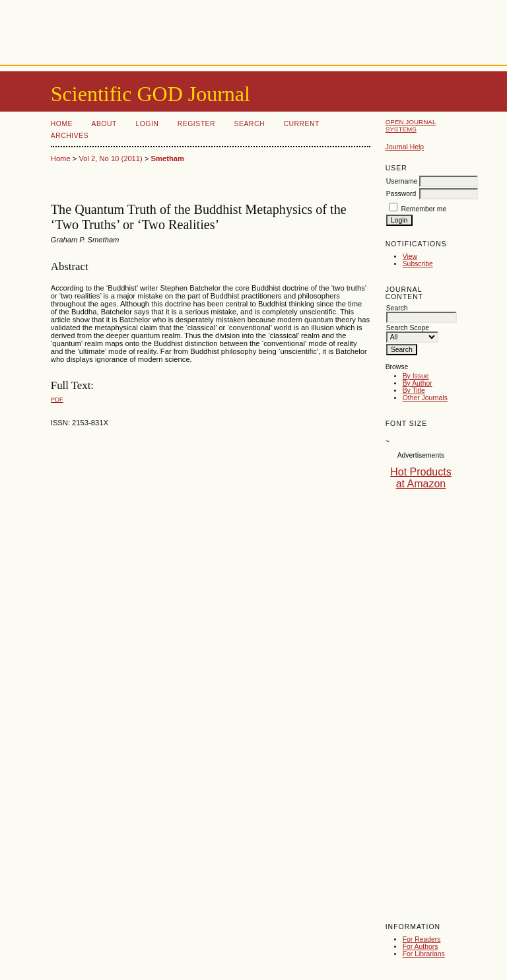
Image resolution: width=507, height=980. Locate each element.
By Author (418, 383)
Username (402, 181)
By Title (414, 391)
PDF (57, 399)
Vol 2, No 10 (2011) (110, 158)
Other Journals (425, 398)
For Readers (422, 939)
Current (301, 124)
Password (401, 194)
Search (250, 124)
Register (196, 124)
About (104, 124)
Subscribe (418, 264)
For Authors (421, 947)
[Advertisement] (253, 30)
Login (147, 124)
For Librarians (424, 954)
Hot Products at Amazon (421, 478)
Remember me (424, 209)
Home (62, 124)
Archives (70, 136)
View (410, 257)
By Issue (416, 376)
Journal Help (405, 147)
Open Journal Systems (411, 125)
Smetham (168, 158)
